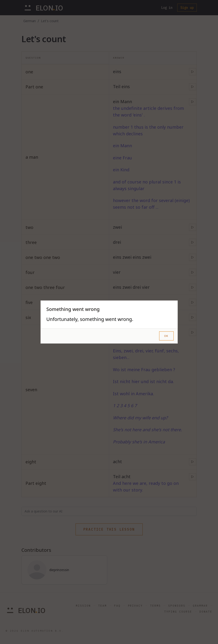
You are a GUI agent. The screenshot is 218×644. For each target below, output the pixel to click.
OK (166, 336)
